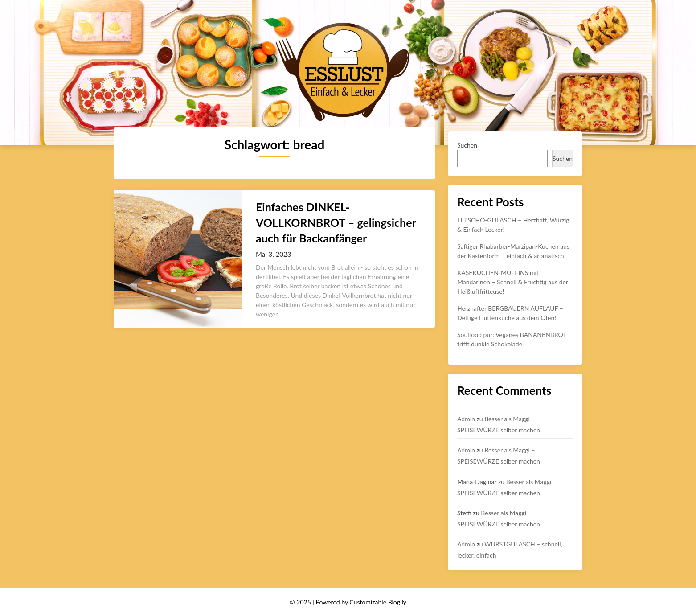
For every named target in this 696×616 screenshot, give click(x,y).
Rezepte (505, 14)
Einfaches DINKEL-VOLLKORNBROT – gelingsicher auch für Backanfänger (336, 222)
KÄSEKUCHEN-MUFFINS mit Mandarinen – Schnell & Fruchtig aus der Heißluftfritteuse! (513, 282)
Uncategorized (553, 14)
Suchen (467, 145)
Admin (466, 419)
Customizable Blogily (378, 602)
